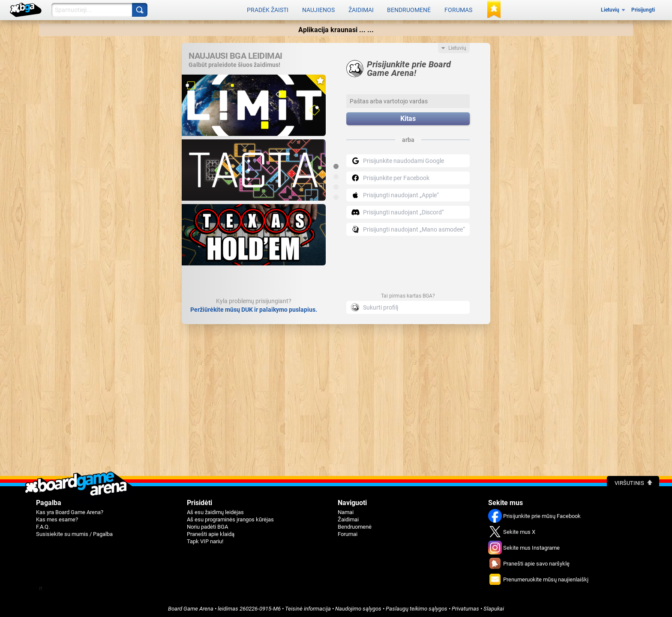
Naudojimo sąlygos (358, 607)
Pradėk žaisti (268, 9)
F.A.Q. (43, 525)
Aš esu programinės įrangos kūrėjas (230, 518)
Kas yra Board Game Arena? (70, 510)
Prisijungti (643, 9)
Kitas (408, 117)
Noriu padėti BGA (207, 525)
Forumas (458, 9)
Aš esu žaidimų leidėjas (215, 510)
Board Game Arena (191, 607)
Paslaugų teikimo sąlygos (417, 607)
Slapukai (494, 607)
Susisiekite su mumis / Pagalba (74, 532)
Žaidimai (361, 9)
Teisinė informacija (308, 607)
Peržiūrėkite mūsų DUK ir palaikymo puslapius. (254, 308)
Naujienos (318, 9)
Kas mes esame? (57, 518)
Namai (346, 510)
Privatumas (465, 607)
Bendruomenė (409, 9)
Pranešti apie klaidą (211, 532)
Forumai (348, 532)
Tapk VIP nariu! (205, 540)
